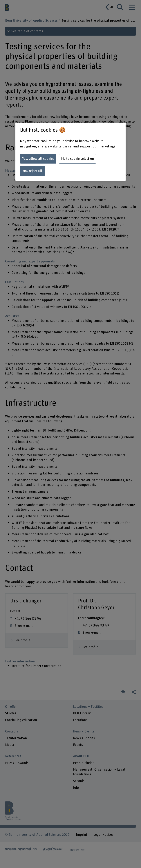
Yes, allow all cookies (38, 159)
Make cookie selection (77, 159)
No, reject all (32, 171)
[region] (70, 152)
